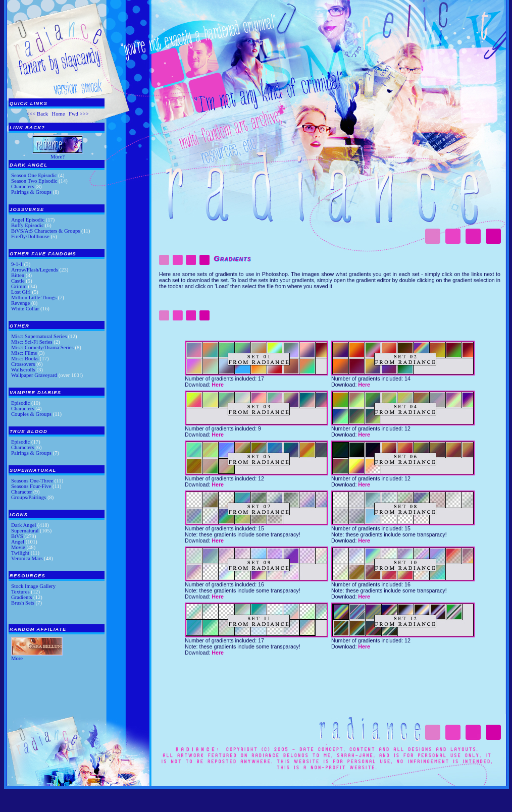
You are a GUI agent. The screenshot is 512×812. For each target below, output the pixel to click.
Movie (18, 547)
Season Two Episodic (34, 181)
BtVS (17, 536)
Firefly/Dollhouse (30, 236)
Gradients (21, 597)
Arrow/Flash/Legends (35, 270)
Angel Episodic (28, 220)
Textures (20, 592)
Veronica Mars (27, 558)
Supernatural (25, 531)
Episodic (20, 403)
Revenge (20, 303)
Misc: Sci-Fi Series (32, 342)
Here (218, 385)
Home (58, 114)
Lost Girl (21, 292)
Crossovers (23, 364)
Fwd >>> (79, 114)
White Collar (25, 309)
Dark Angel (23, 525)
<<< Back (37, 114)
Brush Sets (23, 603)
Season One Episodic (34, 175)
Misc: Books (25, 359)
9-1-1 (17, 264)
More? (58, 157)
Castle (18, 281)
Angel (18, 542)
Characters (23, 186)
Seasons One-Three (32, 481)
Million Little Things (34, 297)
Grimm (19, 286)
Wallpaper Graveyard (34, 375)
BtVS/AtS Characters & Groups (45, 231)
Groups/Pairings (29, 497)
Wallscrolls (23, 370)
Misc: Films (24, 353)
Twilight (20, 553)
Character (21, 492)
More (17, 658)
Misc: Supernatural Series (39, 336)
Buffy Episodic (28, 225)
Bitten (18, 275)
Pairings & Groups (31, 192)
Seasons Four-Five (31, 486)
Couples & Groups (31, 414)
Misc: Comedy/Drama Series (42, 347)
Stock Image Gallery (33, 586)
